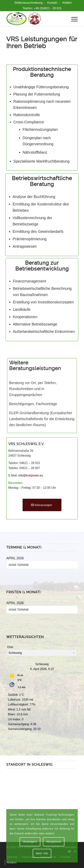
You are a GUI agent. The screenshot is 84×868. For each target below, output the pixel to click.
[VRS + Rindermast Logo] (35, 19)
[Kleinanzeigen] (42, 505)
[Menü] (73, 19)
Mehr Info (42, 853)
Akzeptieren (54, 842)
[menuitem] (28, 3)
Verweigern (30, 842)
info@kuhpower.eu (31, 475)
